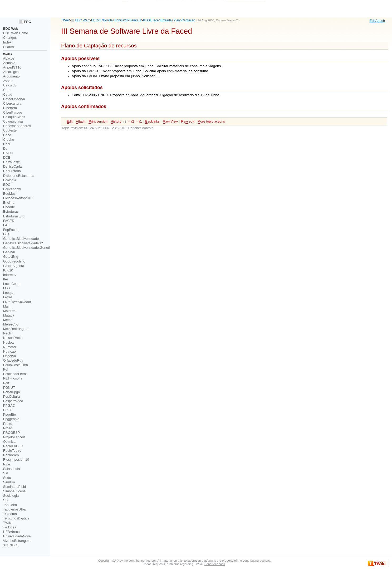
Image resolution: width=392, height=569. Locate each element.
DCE (7, 157)
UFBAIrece (11, 532)
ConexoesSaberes (17, 126)
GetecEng (11, 257)
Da (5, 149)
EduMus (9, 194)
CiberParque (13, 112)
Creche (9, 140)
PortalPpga (11, 392)
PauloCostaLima (16, 365)
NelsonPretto (13, 338)
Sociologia (11, 496)
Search (9, 47)
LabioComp (12, 284)
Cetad (8, 94)
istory (116, 121)
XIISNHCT (11, 545)
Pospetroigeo (13, 401)
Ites (6, 279)
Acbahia (9, 63)
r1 (140, 121)
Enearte (9, 207)
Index (7, 42)
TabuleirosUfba (14, 509)
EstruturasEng (14, 216)
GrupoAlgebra (14, 266)
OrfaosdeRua (13, 360)
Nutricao (9, 351)
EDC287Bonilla (102, 20)
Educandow (12, 189)
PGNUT (9, 388)
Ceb (6, 90)
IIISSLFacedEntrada (157, 20)
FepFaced (11, 230)
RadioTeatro (12, 451)
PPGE (8, 410)
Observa (9, 356)
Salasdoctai (12, 469)
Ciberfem (10, 108)
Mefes (8, 320)
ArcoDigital (11, 72)
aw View (170, 121)
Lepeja (8, 293)
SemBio (9, 482)
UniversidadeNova (17, 536)
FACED (9, 221)
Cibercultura (12, 103)
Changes (10, 38)
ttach (380, 21)
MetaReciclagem (16, 329)
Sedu (7, 478)
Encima (9, 203)
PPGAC (9, 405)
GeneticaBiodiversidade (21, 239)
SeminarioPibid (14, 487)
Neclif (7, 333)
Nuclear (9, 342)
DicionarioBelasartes (19, 176)
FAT (6, 225)
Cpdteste (10, 130)
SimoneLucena (14, 491)
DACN (8, 153)
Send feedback (215, 564)
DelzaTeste (11, 162)
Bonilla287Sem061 (128, 20)
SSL (6, 500)
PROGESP (11, 433)
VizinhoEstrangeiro (17, 541)
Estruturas (11, 211)
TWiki (65, 20)
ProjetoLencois (14, 437)
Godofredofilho (14, 261)
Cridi (7, 144)
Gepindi (9, 252)
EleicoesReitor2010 (18, 198)
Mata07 (9, 315)
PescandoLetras (15, 374)
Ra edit (188, 121)
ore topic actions (211, 121)
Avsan (8, 81)
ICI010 (8, 270)
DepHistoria (12, 171)
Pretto (8, 424)
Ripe (7, 464)
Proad (8, 428)
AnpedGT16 (12, 67)
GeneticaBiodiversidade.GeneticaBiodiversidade (39, 248)
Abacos (9, 58)
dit (373, 21)
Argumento (11, 76)
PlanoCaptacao (184, 20)
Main (7, 306)
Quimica (9, 442)
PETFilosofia (13, 378)
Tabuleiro (10, 505)
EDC (25, 22)
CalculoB (10, 85)
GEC (7, 234)
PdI (6, 369)
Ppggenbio (11, 419)
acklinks (152, 121)
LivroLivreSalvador (17, 302)
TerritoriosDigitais (16, 518)
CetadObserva (14, 99)
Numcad (9, 347)
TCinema (10, 514)
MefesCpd (11, 324)
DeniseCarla (13, 166)
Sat (6, 473)
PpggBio (10, 414)
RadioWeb (11, 455)
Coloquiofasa (13, 121)
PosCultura (11, 397)
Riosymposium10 (16, 459)
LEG (7, 288)
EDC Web (82, 20)
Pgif (6, 383)
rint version (98, 121)
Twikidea (10, 527)
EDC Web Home (16, 33)
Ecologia (10, 180)
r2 (132, 121)
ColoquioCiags (14, 117)
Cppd (7, 135)
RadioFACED (13, 446)
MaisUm (9, 311)
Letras (8, 297)
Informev (10, 275)
